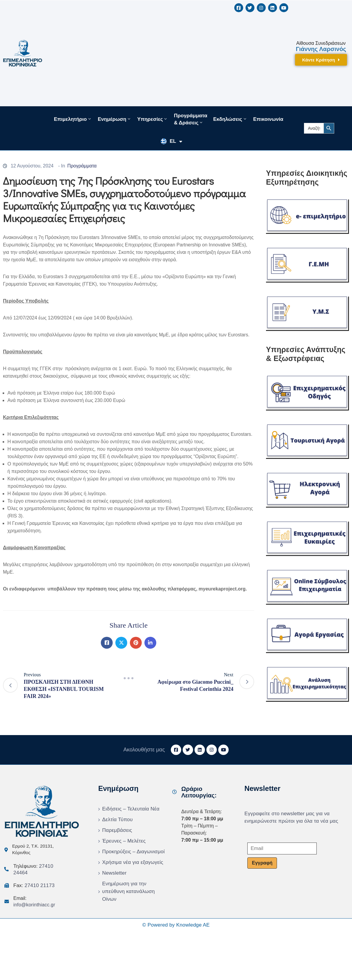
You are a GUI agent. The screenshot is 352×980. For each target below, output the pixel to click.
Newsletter (114, 873)
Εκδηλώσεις (230, 119)
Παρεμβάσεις (117, 830)
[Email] (282, 848)
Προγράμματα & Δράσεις (190, 119)
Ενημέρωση (115, 119)
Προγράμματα (82, 166)
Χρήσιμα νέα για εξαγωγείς (133, 862)
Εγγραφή (262, 863)
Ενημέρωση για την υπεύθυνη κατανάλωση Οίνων (128, 891)
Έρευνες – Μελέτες (124, 841)
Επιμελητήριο (73, 119)
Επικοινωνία (268, 119)
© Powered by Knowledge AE (176, 925)
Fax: (34, 885)
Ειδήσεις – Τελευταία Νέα (131, 809)
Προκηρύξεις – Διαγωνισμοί (133, 852)
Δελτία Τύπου (117, 820)
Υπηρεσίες (153, 119)
